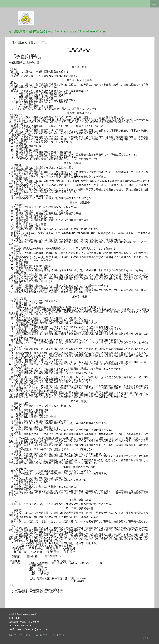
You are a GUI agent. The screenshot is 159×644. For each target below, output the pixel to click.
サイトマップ (59, 635)
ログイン (147, 638)
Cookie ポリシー (43, 635)
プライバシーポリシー (24, 635)
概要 (11, 635)
